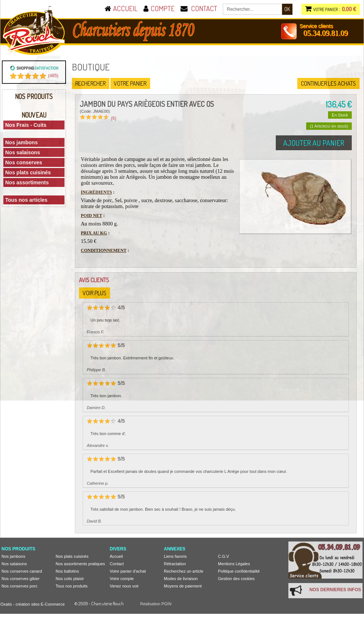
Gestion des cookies (236, 579)
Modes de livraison (181, 579)
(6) (114, 118)
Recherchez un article (183, 571)
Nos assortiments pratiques (80, 564)
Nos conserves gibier (21, 579)
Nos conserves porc (19, 586)
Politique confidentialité (239, 571)
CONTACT (204, 8)
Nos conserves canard (22, 571)
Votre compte (122, 579)
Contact (117, 564)
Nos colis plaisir (70, 579)
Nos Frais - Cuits (26, 125)
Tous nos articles (26, 200)
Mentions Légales (234, 564)
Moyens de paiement (183, 586)
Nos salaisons (23, 152)
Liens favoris (175, 556)
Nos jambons (21, 142)
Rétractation (175, 564)
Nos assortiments (27, 182)
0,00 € (349, 9)
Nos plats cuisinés (28, 172)
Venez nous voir (124, 586)
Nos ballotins (67, 571)
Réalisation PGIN (156, 604)
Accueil (116, 556)
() (53, 76)
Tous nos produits (72, 586)
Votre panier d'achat (128, 571)
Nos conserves (24, 162)
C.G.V (224, 556)
